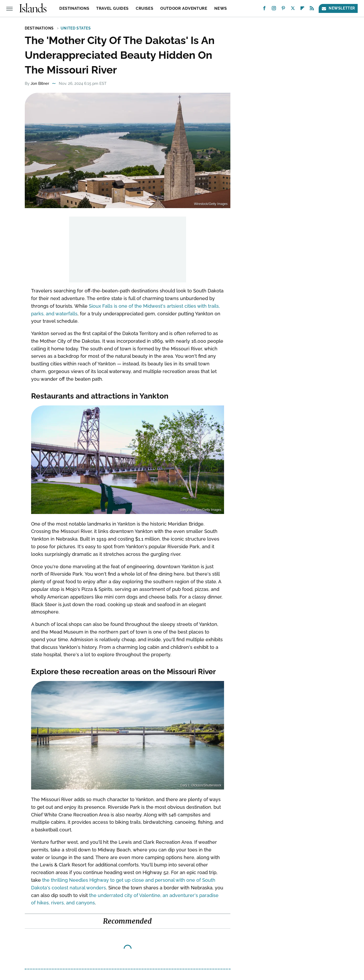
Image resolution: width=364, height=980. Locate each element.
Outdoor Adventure (184, 8)
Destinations (74, 8)
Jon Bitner (40, 84)
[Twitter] (293, 9)
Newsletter (338, 8)
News (220, 8)
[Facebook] (264, 9)
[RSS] (312, 9)
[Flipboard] (302, 9)
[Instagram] (274, 9)
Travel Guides (112, 8)
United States (76, 28)
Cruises (144, 8)
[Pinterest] (283, 9)
